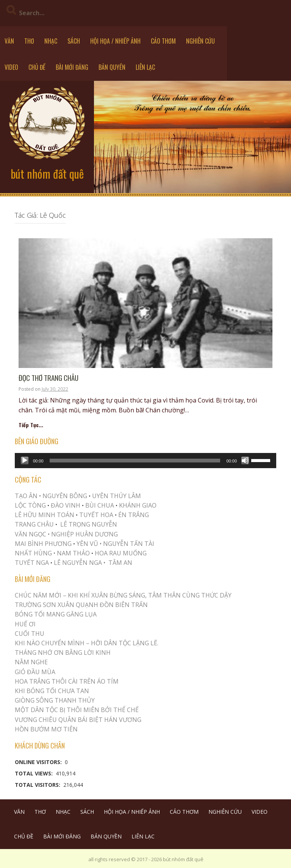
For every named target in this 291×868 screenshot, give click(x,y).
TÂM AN (120, 563)
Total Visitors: (38, 785)
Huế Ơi (25, 624)
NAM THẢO (73, 553)
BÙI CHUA (100, 505)
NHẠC (51, 41)
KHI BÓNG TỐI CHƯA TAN (52, 691)
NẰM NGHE (31, 662)
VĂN (9, 41)
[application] (145, 461)
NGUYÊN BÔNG (65, 496)
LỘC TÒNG (30, 505)
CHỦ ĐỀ (37, 67)
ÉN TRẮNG (134, 515)
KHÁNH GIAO (138, 505)
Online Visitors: (39, 762)
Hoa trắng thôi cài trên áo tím (67, 681)
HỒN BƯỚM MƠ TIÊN (46, 729)
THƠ (29, 41)
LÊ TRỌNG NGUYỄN (89, 524)
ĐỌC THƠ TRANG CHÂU (48, 378)
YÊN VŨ (87, 544)
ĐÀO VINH (66, 505)
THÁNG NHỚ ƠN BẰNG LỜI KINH (63, 653)
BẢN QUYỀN (112, 67)
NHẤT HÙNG (33, 553)
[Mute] (245, 461)
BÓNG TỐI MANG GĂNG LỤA (56, 614)
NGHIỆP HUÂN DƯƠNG (84, 534)
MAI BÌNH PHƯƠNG (43, 544)
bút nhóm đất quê (47, 174)
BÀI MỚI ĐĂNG (72, 67)
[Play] (25, 461)
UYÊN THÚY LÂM (116, 496)
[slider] (135, 461)
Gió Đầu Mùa (35, 672)
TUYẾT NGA (33, 563)
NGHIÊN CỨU (200, 41)
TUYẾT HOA (96, 515)
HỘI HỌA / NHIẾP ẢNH (115, 41)
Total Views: (34, 773)
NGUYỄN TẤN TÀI (129, 544)
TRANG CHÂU (34, 524)
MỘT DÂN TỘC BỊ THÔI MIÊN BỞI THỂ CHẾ (77, 710)
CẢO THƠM (163, 41)
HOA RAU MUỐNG (120, 553)
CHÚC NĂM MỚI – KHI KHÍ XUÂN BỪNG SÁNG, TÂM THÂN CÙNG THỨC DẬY (123, 595)
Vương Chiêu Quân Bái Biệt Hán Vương (78, 720)
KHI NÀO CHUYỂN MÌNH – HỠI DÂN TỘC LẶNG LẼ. (87, 643)
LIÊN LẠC (145, 67)
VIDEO (11, 67)
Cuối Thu (30, 634)
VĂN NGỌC (31, 534)
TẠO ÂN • (28, 496)
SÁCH (74, 41)
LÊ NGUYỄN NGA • (80, 563)
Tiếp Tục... (31, 425)
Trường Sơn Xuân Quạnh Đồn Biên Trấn (81, 605)
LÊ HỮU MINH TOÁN (45, 515)
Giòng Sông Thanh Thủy (55, 700)
